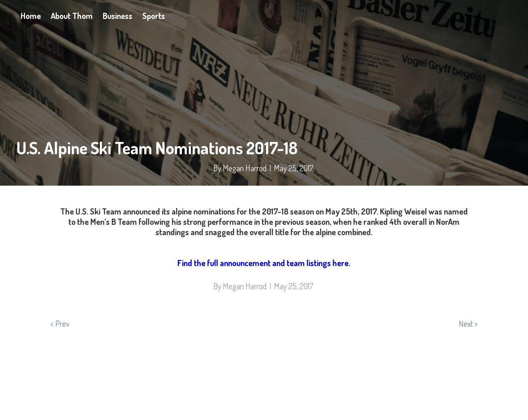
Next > (468, 323)
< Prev (60, 323)
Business (118, 16)
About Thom (72, 16)
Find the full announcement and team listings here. (264, 263)
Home (31, 16)
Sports (154, 16)
